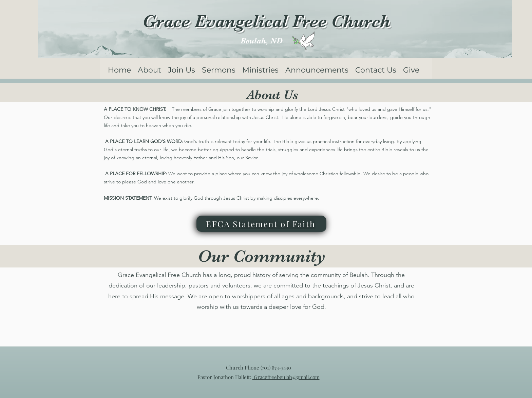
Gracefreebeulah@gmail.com (286, 377)
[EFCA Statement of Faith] (261, 224)
